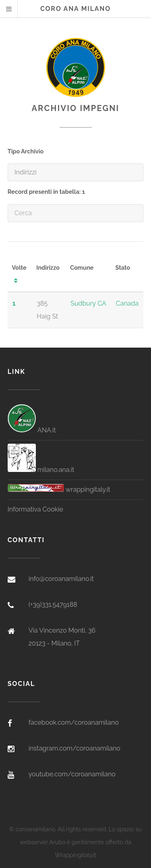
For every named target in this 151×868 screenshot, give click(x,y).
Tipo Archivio (26, 151)
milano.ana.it (41, 470)
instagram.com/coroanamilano (74, 748)
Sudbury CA (88, 303)
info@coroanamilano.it (61, 579)
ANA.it (32, 430)
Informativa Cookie (35, 509)
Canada (127, 303)
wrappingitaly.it (59, 490)
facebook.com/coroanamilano (74, 722)
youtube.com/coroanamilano (72, 774)
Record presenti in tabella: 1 (46, 192)
